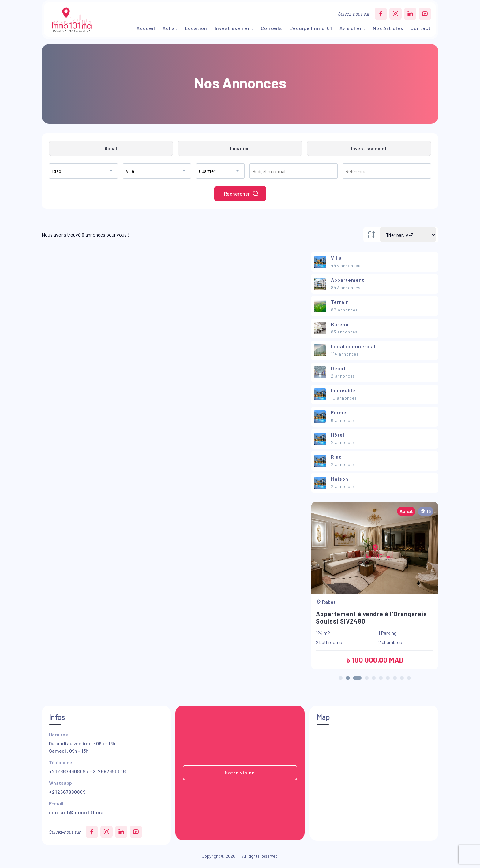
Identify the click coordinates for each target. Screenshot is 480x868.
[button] (341, 678)
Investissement (234, 28)
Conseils (271, 28)
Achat (170, 28)
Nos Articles (388, 28)
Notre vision (240, 772)
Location (196, 28)
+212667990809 (67, 771)
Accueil (146, 28)
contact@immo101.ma (76, 812)
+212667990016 (108, 771)
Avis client (352, 28)
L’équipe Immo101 (311, 28)
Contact (421, 28)
